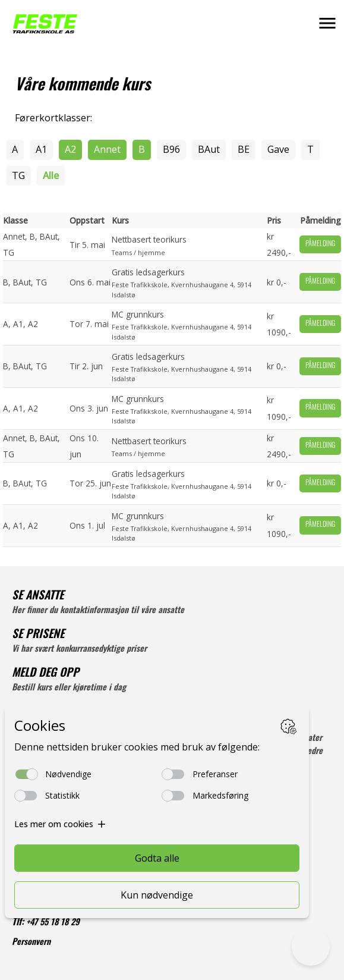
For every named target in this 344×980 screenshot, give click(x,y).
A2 (70, 149)
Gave (278, 149)
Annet (107, 149)
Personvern (31, 943)
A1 (41, 149)
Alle (51, 175)
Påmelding (320, 244)
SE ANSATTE (38, 597)
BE (244, 149)
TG (18, 175)
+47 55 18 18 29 (53, 923)
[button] (327, 23)
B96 (171, 149)
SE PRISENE (38, 635)
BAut (209, 149)
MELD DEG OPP (45, 674)
